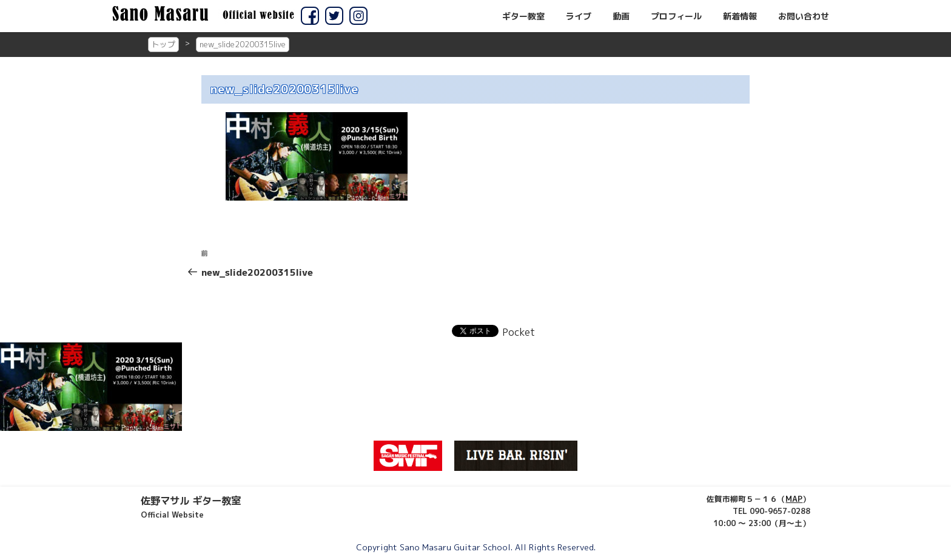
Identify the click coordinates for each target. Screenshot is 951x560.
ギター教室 (523, 16)
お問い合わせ (804, 16)
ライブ (579, 16)
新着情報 (740, 16)
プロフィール (676, 16)
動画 (621, 16)
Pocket (519, 332)
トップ (163, 44)
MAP (794, 499)
